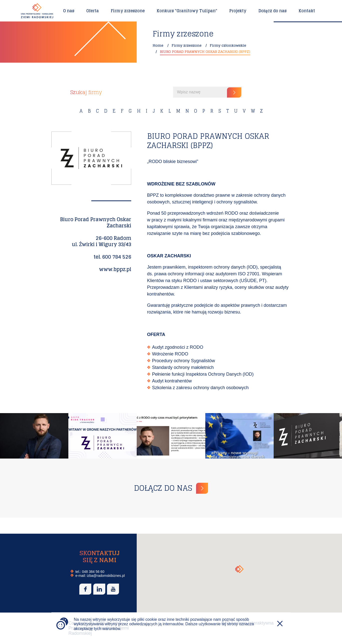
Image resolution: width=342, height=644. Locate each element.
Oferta (93, 11)
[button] (239, 569)
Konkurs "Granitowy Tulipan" (187, 11)
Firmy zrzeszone (128, 11)
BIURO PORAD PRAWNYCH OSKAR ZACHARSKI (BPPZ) (205, 52)
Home (158, 45)
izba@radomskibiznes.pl (106, 576)
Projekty (238, 11)
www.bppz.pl (115, 269)
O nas (69, 11)
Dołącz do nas (273, 11)
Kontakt (307, 11)
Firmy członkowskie (228, 45)
